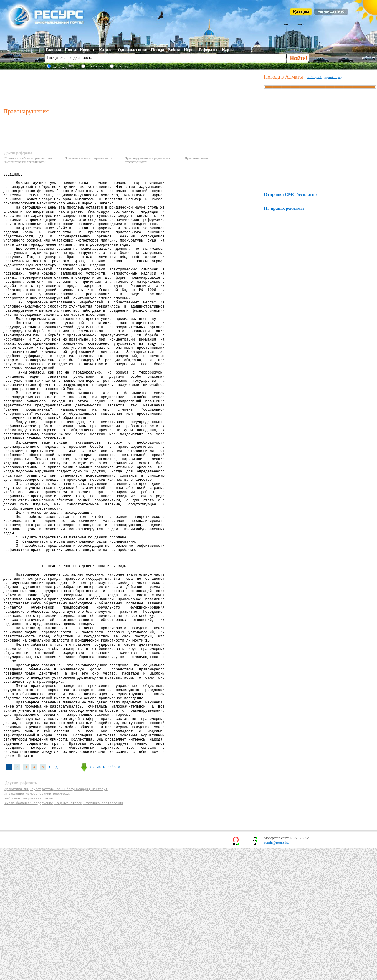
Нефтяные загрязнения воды (29, 928)
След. (54, 893)
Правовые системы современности (89, 158)
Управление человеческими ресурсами (37, 923)
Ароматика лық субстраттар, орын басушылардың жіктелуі (56, 917)
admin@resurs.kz (276, 974)
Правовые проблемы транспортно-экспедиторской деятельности (28, 160)
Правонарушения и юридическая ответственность (147, 160)
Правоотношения (197, 158)
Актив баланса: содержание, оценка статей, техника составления (64, 934)
